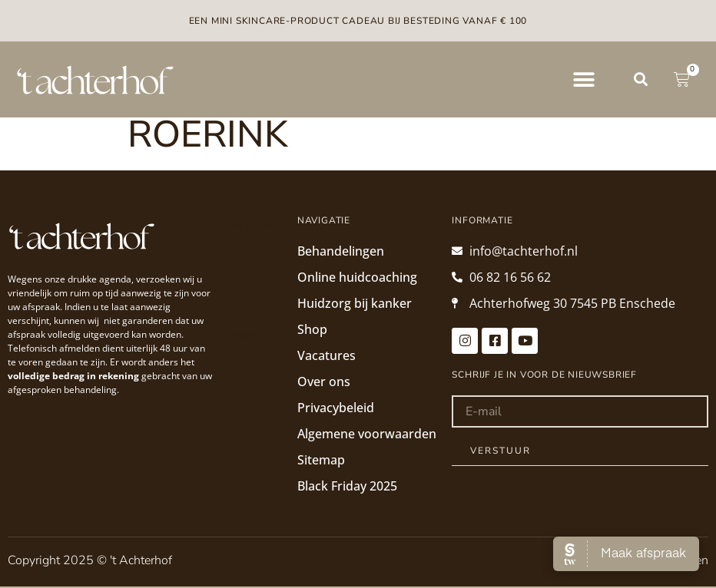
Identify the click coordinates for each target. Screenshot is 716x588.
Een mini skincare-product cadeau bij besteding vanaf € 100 (358, 21)
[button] (583, 79)
